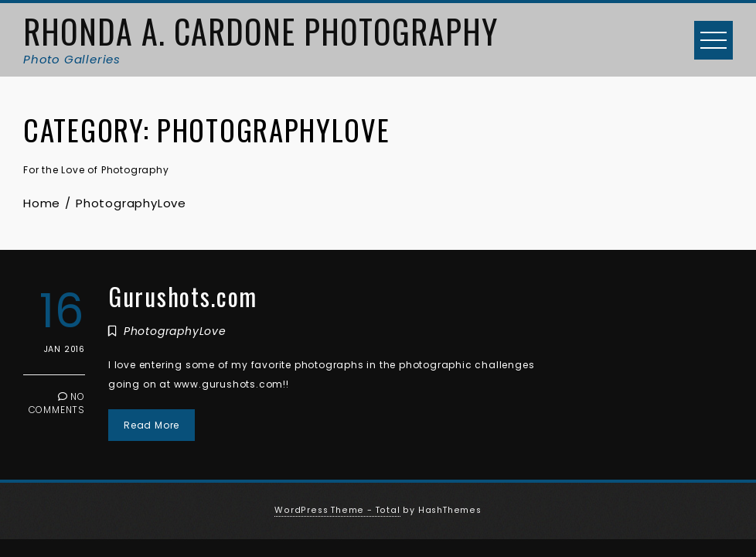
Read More (152, 425)
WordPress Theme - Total (337, 510)
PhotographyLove (175, 331)
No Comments (57, 403)
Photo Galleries (72, 59)
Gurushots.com (183, 296)
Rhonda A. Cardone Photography (261, 31)
